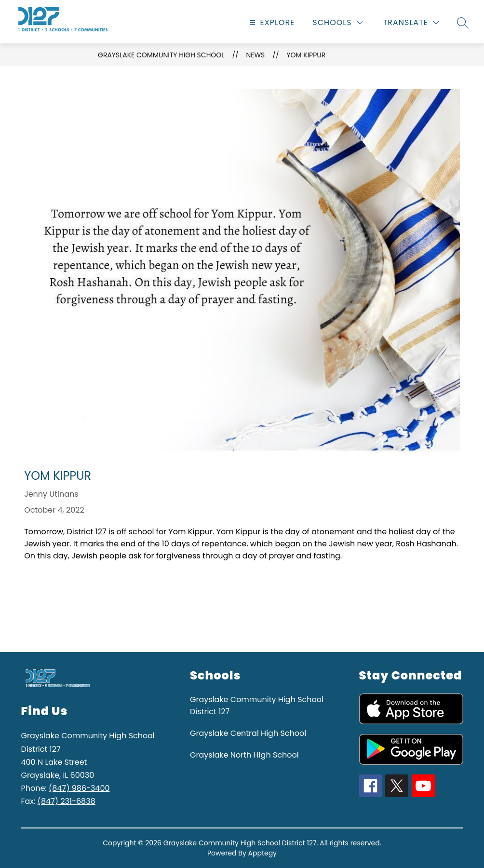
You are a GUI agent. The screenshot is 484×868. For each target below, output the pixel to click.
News (255, 55)
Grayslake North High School (244, 755)
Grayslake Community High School (161, 55)
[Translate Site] (411, 22)
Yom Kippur (306, 55)
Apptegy (263, 853)
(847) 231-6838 (67, 801)
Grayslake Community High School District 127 (257, 705)
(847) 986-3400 (79, 788)
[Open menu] (271, 22)
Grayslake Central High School (248, 733)
